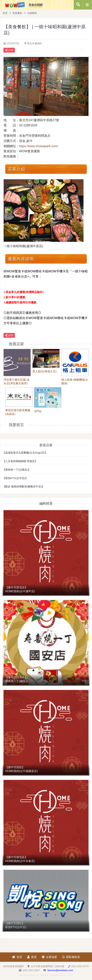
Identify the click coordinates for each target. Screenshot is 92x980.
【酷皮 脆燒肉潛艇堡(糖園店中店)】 (23, 486)
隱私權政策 (71, 957)
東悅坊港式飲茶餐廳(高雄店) (18, 412)
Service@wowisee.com (60, 970)
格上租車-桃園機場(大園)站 (75, 382)
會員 (32, 957)
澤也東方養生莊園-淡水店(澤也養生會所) (16, 382)
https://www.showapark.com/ (39, 146)
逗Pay (38, 411)
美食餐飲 (17, 13)
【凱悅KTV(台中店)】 (15, 478)
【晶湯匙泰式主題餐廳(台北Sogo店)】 (25, 453)
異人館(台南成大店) (45, 371)
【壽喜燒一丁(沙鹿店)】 (17, 470)
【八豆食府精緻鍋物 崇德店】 (20, 461)
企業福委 (49, 957)
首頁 (5, 13)
